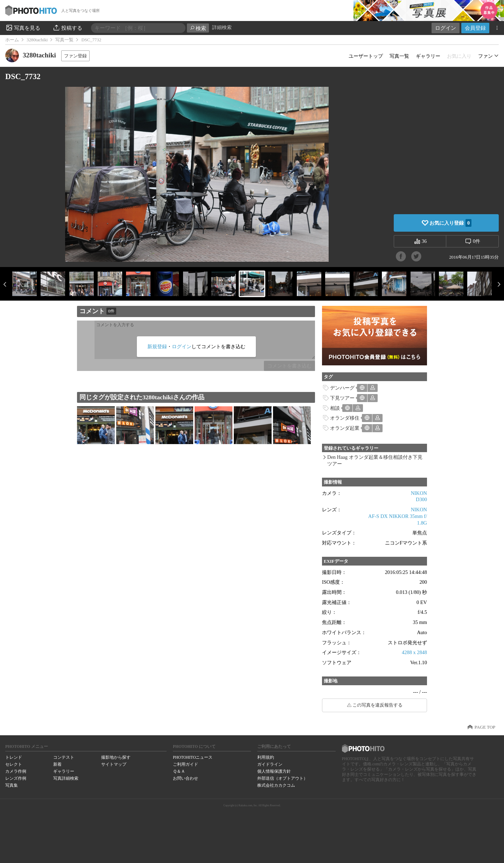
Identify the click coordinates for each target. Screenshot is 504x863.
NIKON (419, 493)
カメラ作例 (16, 771)
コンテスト (64, 757)
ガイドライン (270, 764)
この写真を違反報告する (377, 705)
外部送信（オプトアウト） (282, 778)
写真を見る (23, 28)
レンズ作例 (16, 778)
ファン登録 (75, 56)
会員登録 (475, 28)
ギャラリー (428, 56)
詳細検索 (222, 27)
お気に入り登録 (450, 223)
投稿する (67, 28)
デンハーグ (342, 388)
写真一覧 (64, 40)
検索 (198, 28)
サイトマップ (114, 764)
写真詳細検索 (66, 778)
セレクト (14, 764)
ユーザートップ (366, 56)
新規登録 (157, 346)
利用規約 (266, 757)
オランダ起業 (345, 428)
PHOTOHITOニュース (193, 757)
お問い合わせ (185, 778)
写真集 (12, 785)
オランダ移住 (345, 418)
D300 (421, 499)
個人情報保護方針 (274, 771)
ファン (485, 56)
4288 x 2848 (414, 652)
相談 (335, 408)
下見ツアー (342, 398)
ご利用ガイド (185, 764)
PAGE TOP (485, 727)
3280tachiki (37, 40)
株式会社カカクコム (276, 785)
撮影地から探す (116, 757)
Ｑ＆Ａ (179, 771)
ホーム (12, 40)
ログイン (446, 28)
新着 (57, 764)
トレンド (14, 757)
